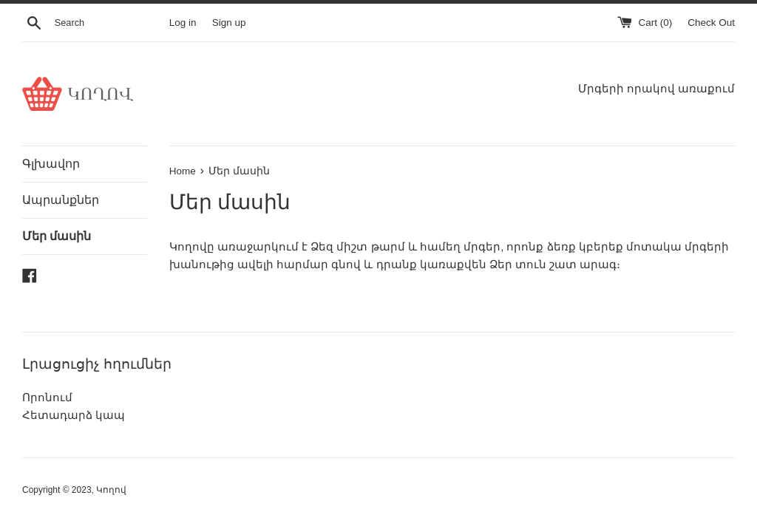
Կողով (111, 490)
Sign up (229, 23)
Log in (183, 23)
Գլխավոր (51, 164)
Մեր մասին (57, 236)
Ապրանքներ (61, 200)
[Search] (109, 23)
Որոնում (47, 397)
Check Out (711, 23)
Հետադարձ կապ (74, 415)
